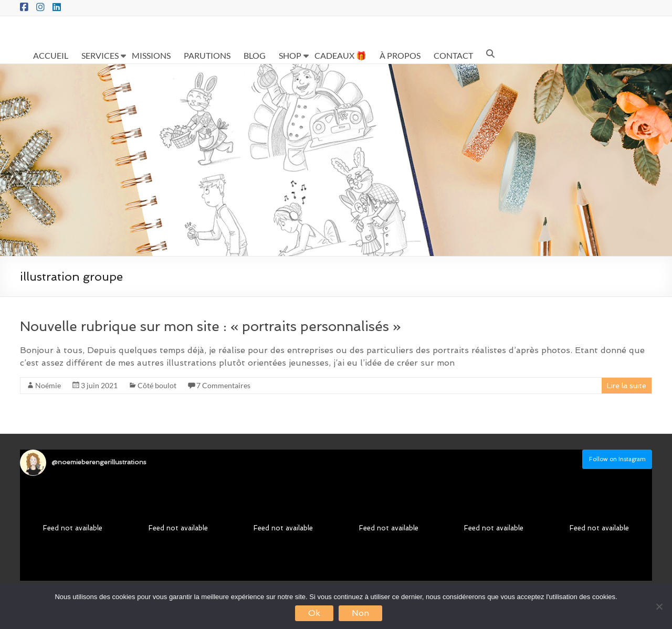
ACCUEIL (51, 55)
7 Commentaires (223, 385)
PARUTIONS (207, 55)
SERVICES (100, 55)
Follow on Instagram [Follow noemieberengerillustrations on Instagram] (617, 459)
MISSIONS (151, 55)
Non (360, 613)
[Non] (659, 606)
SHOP (290, 55)
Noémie (48, 385)
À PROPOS (400, 55)
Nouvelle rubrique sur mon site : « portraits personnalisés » (211, 326)
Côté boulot (157, 385)
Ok (314, 613)
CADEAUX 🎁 (340, 55)
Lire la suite (627, 386)
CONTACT (453, 55)
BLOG (255, 55)
